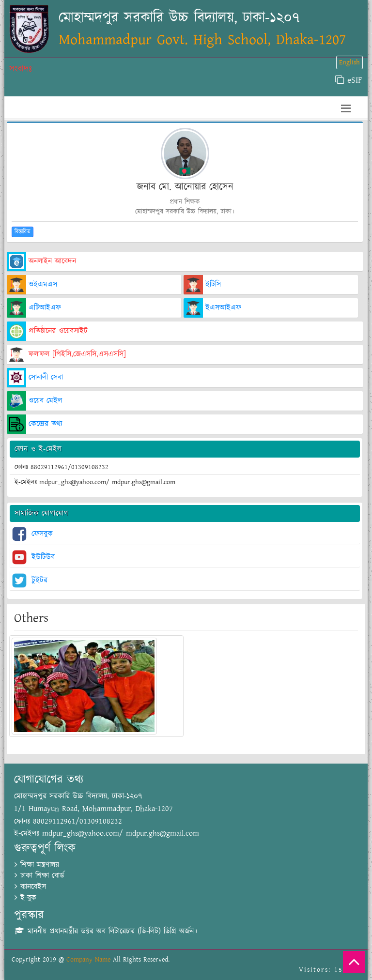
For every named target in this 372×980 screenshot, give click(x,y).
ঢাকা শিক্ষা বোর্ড (39, 876)
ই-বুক (25, 898)
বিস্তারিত (23, 232)
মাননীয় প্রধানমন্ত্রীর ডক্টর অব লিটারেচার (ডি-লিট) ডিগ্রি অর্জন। (106, 931)
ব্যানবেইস (30, 887)
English (349, 62)
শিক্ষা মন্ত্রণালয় (37, 865)
